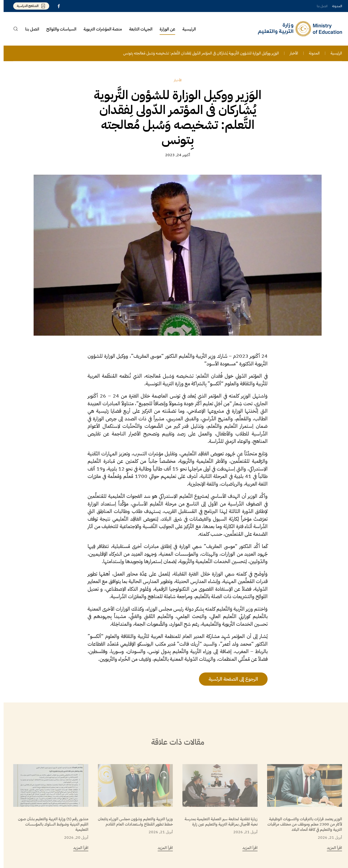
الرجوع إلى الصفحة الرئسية (230, 679)
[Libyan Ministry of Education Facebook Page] (55, 6)
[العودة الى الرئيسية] (296, 29)
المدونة (333, 6)
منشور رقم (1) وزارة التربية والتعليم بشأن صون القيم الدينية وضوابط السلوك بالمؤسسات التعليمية (50, 824)
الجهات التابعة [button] (137, 29)
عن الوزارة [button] (164, 29)
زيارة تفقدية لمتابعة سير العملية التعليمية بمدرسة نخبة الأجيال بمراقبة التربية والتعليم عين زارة (217, 822)
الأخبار (174, 80)
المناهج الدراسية (28, 6)
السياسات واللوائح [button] (58, 29)
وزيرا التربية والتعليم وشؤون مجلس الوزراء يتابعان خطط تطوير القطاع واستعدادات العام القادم (132, 822)
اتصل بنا (318, 6)
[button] (12, 29)
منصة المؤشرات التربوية (99, 29)
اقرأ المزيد (331, 848)
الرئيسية (186, 29)
